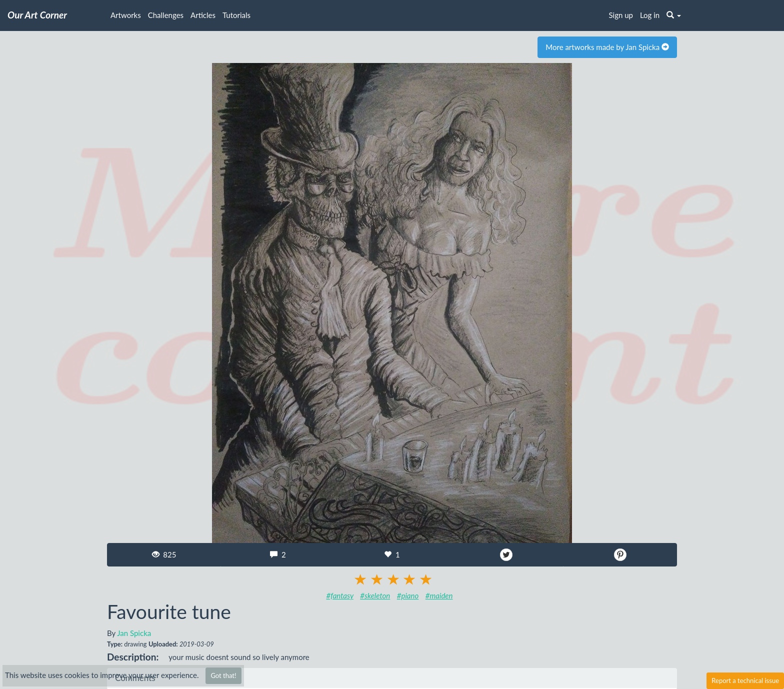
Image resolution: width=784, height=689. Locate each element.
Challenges (166, 15)
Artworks (126, 15)
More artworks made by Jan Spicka (607, 47)
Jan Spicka (134, 633)
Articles (203, 15)
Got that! (223, 675)
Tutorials (236, 15)
